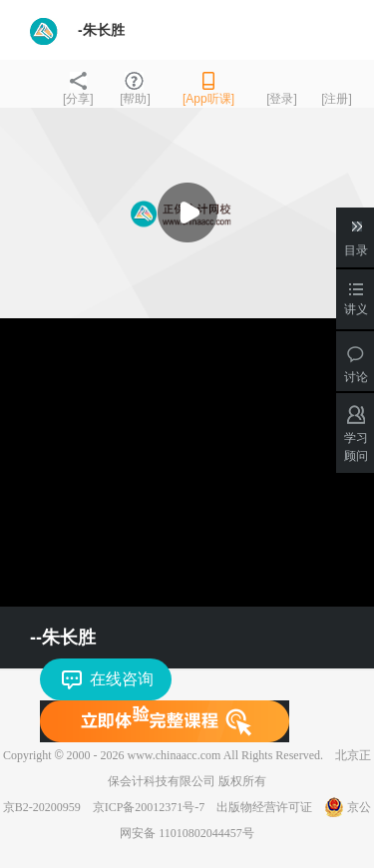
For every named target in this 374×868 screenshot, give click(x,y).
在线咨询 (122, 679)
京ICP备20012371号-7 (149, 807)
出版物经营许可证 (264, 807)
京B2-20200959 (42, 807)
